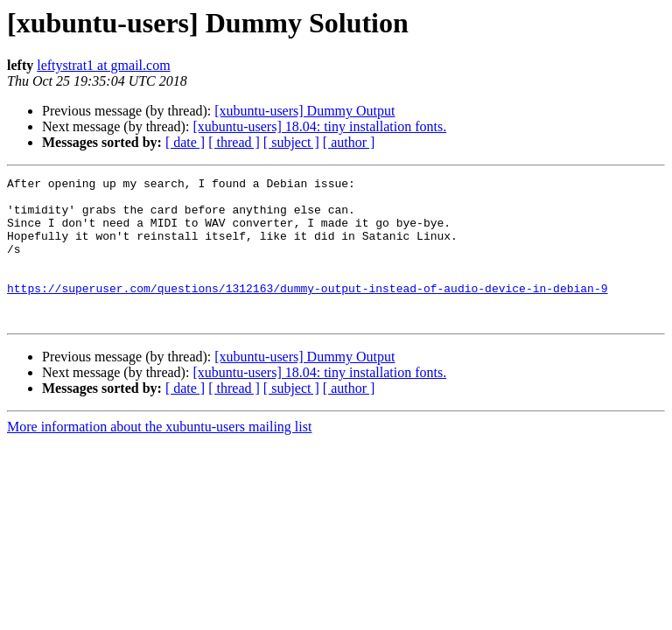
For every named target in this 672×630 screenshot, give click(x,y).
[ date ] (185, 142)
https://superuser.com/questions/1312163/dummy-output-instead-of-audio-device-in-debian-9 (307, 311)
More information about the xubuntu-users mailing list (159, 455)
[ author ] (349, 142)
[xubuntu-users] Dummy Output (304, 111)
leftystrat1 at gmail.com (103, 65)
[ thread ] (234, 142)
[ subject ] (291, 142)
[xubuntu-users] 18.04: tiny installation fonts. (319, 126)
